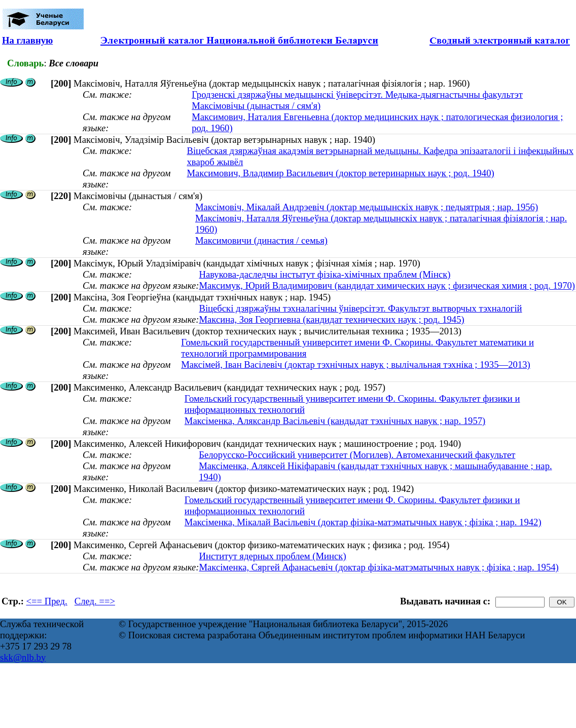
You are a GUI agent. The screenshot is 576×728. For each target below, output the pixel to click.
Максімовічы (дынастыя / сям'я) (256, 106)
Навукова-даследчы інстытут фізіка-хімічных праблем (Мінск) (325, 274)
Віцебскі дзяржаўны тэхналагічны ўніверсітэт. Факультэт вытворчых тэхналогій (360, 308)
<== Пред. (47, 601)
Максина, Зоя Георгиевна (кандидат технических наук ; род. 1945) (331, 319)
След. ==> (95, 601)
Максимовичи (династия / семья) (261, 240)
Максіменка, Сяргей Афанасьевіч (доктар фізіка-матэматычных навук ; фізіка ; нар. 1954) (379, 567)
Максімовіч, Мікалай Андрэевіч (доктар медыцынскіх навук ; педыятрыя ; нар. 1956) (367, 207)
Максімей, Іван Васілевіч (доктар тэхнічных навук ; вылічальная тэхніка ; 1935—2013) (355, 365)
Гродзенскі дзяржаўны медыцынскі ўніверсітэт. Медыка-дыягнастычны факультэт (357, 94)
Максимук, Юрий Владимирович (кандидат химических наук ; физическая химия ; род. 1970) (387, 285)
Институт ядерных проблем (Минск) (272, 556)
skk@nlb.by (23, 657)
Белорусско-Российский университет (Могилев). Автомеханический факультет (357, 455)
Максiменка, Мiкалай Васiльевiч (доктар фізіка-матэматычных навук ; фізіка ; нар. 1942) (363, 522)
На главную (27, 40)
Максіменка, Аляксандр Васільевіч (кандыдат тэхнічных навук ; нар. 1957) (335, 421)
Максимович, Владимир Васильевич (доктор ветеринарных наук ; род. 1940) (340, 173)
